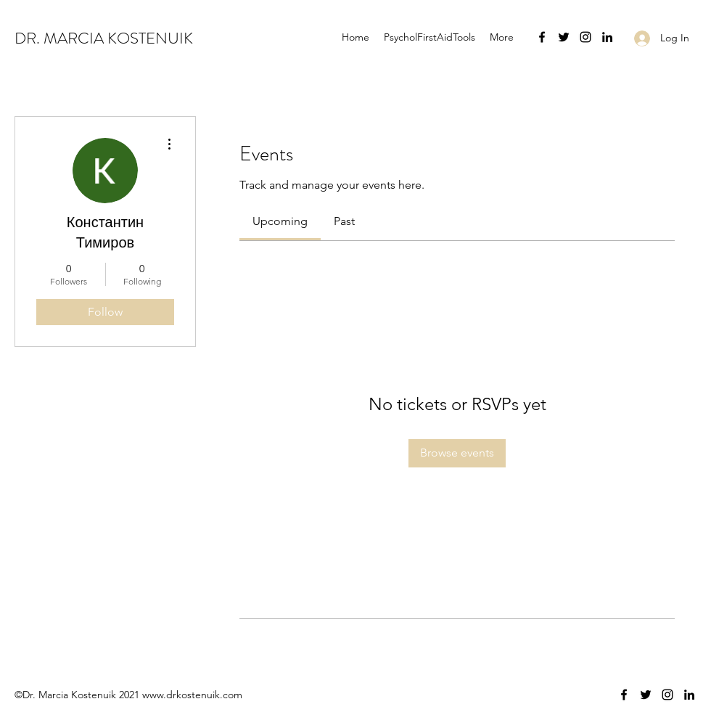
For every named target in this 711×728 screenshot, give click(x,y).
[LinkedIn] (607, 37)
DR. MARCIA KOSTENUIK (104, 38)
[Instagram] (585, 37)
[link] (280, 221)
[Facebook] (542, 37)
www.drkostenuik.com (192, 695)
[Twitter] (564, 37)
